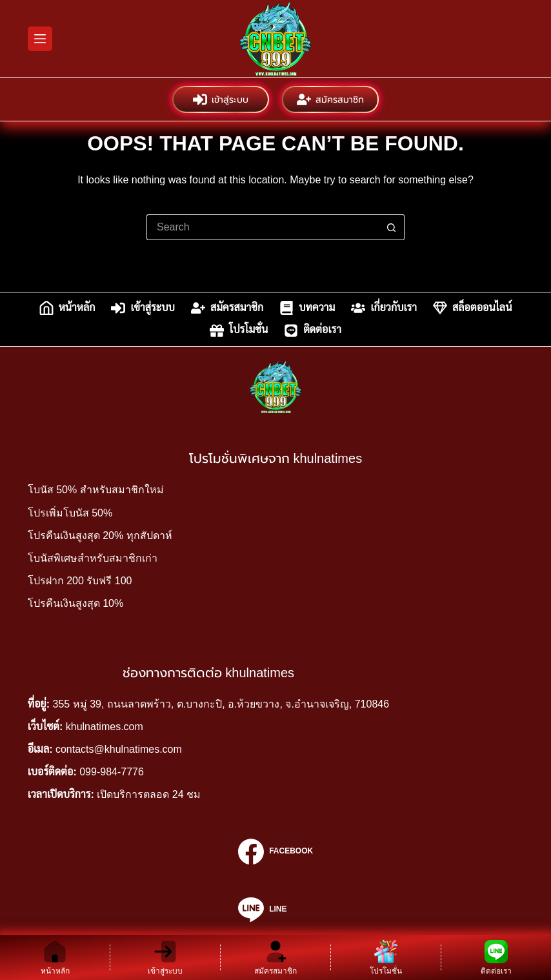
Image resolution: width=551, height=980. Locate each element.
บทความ (307, 308)
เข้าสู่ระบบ (221, 99)
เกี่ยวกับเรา (384, 308)
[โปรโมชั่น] (386, 957)
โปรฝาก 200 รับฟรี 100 (80, 581)
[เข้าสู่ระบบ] (165, 957)
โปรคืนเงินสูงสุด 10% (75, 603)
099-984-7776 (112, 772)
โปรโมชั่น (239, 331)
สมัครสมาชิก (330, 99)
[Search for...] (263, 227)
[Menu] (40, 39)
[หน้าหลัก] (55, 957)
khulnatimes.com (105, 727)
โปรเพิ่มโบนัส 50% (70, 513)
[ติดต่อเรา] (496, 957)
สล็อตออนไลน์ (472, 308)
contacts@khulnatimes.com (119, 749)
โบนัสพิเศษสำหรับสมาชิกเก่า (93, 558)
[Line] (275, 910)
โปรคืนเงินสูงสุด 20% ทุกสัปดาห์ (100, 536)
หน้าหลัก (67, 308)
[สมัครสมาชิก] (275, 957)
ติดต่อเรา (313, 331)
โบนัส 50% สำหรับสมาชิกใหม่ (96, 490)
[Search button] (392, 227)
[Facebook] (275, 852)
